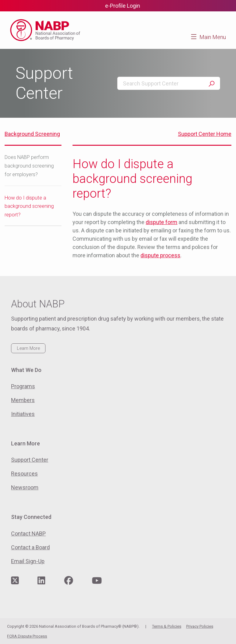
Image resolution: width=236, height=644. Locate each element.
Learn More (28, 348)
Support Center (30, 460)
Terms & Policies (167, 626)
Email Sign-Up (28, 561)
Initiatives (23, 414)
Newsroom (25, 487)
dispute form (161, 222)
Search (211, 84)
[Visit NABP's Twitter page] (15, 581)
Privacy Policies (200, 626)
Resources (24, 474)
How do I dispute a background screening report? (29, 206)
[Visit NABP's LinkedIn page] (41, 581)
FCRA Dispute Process (27, 636)
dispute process (160, 255)
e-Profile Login (123, 6)
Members (23, 400)
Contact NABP (28, 533)
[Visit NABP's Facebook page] (69, 581)
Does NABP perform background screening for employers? (29, 166)
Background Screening (32, 134)
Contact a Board (30, 547)
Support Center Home (205, 134)
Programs (23, 386)
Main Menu (213, 37)
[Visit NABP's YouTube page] (97, 581)
